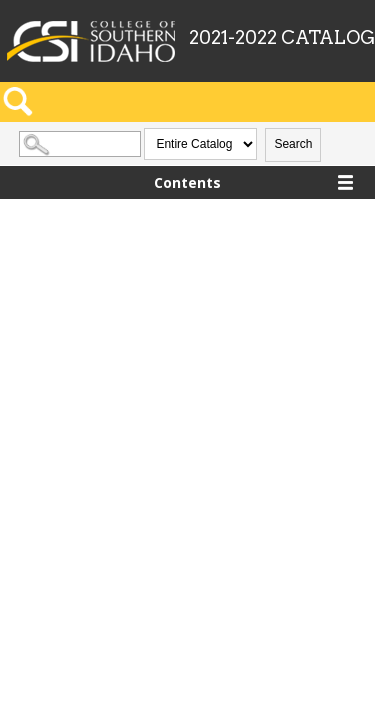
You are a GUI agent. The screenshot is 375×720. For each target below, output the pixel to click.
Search (293, 144)
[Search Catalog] (80, 144)
